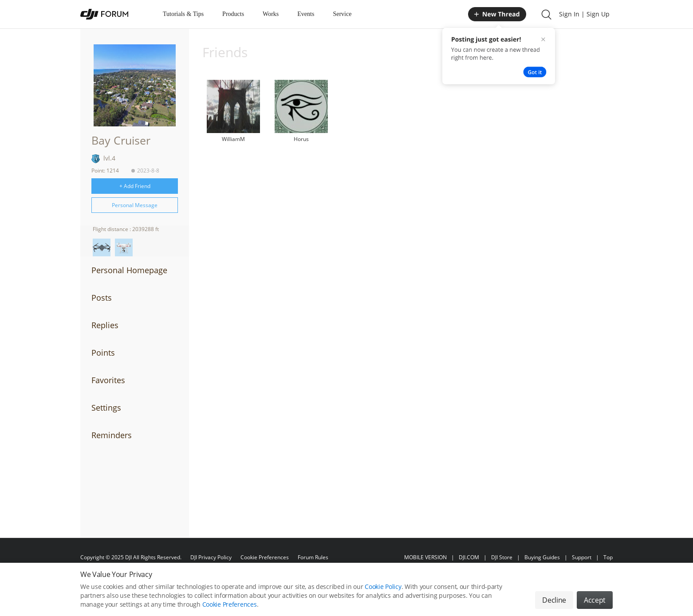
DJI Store (502, 557)
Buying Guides (542, 557)
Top (608, 557)
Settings (106, 408)
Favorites (108, 380)
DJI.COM (469, 557)
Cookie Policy (383, 590)
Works (271, 14)
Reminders (112, 435)
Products (233, 14)
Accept (595, 604)
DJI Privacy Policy (211, 557)
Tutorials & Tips (183, 14)
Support (582, 557)
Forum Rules (313, 557)
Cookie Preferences (265, 557)
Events (306, 14)
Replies (105, 325)
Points (103, 353)
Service (342, 14)
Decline (554, 604)
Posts (102, 298)
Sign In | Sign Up (584, 14)
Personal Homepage (129, 270)
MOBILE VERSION (425, 557)
